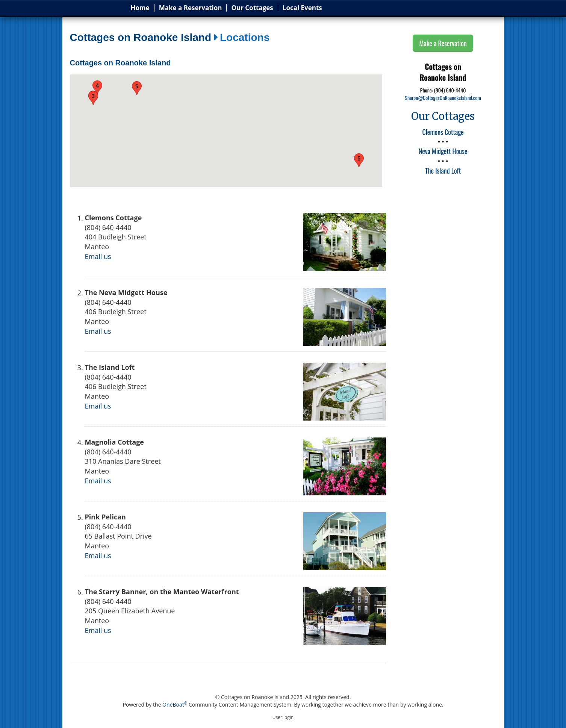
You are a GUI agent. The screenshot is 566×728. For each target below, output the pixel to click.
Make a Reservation (191, 8)
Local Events (302, 8)
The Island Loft (443, 171)
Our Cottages (252, 8)
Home (140, 8)
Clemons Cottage (443, 132)
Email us (98, 256)
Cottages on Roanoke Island (141, 38)
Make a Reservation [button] (443, 43)
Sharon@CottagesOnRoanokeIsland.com (443, 98)
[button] (93, 98)
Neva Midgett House (443, 151)
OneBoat (175, 705)
